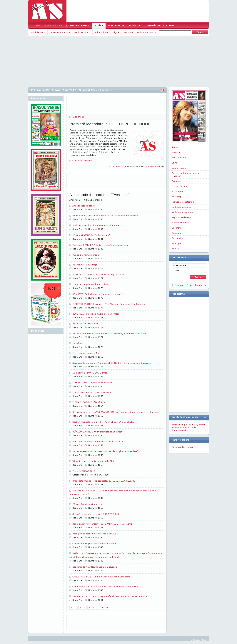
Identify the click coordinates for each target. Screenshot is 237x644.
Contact (171, 25)
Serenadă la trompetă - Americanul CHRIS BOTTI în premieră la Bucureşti (112, 363)
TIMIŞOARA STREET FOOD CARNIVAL (92, 392)
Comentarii (156, 167)
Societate (177, 228)
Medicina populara (146, 32)
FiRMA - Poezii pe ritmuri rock (88, 504)
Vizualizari (122, 167)
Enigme (116, 32)
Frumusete (177, 191)
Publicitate (136, 25)
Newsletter (154, 25)
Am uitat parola (198, 285)
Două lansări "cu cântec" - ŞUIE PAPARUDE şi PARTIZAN (102, 524)
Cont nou (179, 285)
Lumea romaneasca (60, 32)
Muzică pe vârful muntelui (86, 255)
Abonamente (116, 25)
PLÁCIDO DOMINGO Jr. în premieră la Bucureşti (97, 432)
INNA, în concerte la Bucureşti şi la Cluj (93, 461)
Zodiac (175, 248)
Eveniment (78, 117)
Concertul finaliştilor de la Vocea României (95, 543)
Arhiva (99, 25)
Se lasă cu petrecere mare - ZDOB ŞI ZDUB (96, 514)
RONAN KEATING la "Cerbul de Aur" (91, 235)
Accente (176, 152)
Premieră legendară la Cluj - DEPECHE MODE (110, 124)
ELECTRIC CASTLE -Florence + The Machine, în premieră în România (109, 304)
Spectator (177, 233)
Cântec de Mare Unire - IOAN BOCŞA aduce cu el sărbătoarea (105, 586)
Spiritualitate (101, 32)
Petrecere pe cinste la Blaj (86, 353)
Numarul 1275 (88, 90)
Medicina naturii (82, 32)
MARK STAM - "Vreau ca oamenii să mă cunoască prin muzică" (106, 216)
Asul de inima (38, 32)
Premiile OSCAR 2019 (84, 471)
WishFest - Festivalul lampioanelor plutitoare (96, 225)
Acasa (175, 147)
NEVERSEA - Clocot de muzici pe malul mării (96, 314)
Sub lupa (176, 243)
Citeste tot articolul (82, 160)
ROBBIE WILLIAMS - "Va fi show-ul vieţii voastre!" (99, 274)
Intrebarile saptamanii (183, 202)
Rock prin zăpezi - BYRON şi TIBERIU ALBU (95, 534)
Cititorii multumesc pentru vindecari (185, 174)
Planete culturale (180, 223)
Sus (204, 640)
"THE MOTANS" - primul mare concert (92, 383)
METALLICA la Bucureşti (85, 265)
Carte (175, 163)
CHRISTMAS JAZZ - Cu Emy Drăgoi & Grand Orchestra (101, 577)
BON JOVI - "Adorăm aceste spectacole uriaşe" (97, 294)
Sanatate (128, 32)
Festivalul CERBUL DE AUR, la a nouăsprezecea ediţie (100, 245)
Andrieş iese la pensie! (84, 206)
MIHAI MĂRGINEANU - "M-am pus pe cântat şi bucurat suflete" (105, 451)
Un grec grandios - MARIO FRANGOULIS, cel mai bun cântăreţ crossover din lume (116, 412)
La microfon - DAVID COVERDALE (90, 373)
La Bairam (78, 343)
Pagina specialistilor (182, 217)
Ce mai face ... (179, 168)
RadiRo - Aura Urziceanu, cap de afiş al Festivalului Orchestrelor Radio (110, 596)
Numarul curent (79, 25)
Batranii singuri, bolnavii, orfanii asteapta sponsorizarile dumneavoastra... (188, 427)
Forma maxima (180, 186)
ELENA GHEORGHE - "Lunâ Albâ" (89, 402)
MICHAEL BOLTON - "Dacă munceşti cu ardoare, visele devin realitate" (110, 333)
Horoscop (177, 197)
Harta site (195, 640)
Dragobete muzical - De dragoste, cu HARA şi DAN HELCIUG (104, 481)
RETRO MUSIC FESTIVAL (85, 324)
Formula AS (41, 90)
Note (140, 167)
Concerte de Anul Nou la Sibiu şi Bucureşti (95, 567)
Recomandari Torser (182, 447)
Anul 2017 (69, 90)
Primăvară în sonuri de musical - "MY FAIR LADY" (98, 441)
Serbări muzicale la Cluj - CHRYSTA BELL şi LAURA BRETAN (104, 422)
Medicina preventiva (182, 212)
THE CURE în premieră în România (90, 284)
